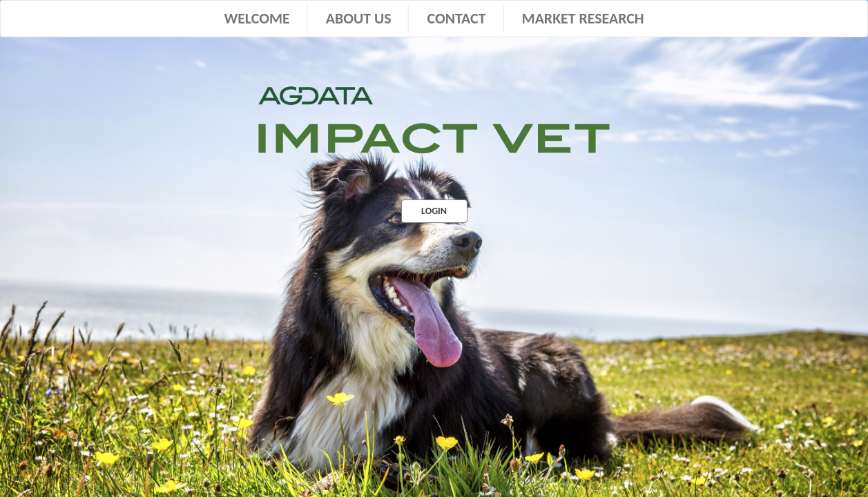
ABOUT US (359, 18)
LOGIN (434, 211)
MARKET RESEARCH (583, 18)
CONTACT (456, 18)
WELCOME (257, 18)
